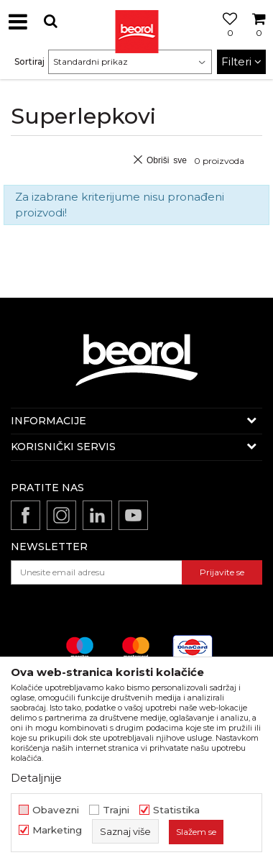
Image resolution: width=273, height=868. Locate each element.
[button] (50, 21)
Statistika (176, 810)
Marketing (57, 830)
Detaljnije (36, 778)
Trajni (116, 810)
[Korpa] (259, 38)
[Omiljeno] (226, 38)
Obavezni (56, 810)
